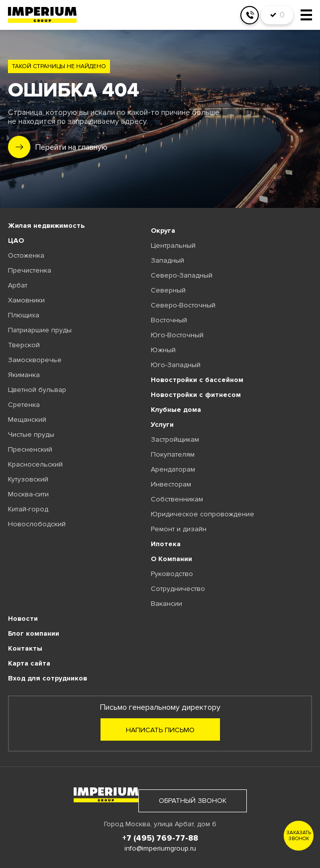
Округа (163, 231)
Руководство (172, 574)
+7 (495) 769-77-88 (160, 838)
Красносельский (35, 464)
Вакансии (166, 604)
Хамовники (26, 300)
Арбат (18, 285)
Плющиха (24, 315)
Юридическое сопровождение (203, 514)
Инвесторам (171, 484)
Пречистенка (30, 270)
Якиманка (24, 375)
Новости (23, 619)
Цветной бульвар (37, 390)
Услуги (162, 425)
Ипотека (166, 544)
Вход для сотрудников (48, 678)
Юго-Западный (176, 365)
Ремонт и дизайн (179, 529)
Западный (167, 260)
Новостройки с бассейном (197, 380)
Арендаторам (173, 469)
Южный (163, 350)
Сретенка (24, 405)
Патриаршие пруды (40, 330)
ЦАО (16, 241)
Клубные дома (176, 410)
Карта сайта (29, 663)
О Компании (171, 559)
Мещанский (27, 420)
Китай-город (28, 509)
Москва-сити (28, 494)
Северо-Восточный (183, 305)
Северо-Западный (182, 275)
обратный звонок (193, 801)
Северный (168, 290)
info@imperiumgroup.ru (160, 848)
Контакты (25, 648)
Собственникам (177, 499)
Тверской (24, 345)
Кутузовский (28, 479)
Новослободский (37, 524)
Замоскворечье (35, 360)
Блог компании (34, 633)
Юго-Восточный (177, 335)
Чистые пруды (31, 434)
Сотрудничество (178, 589)
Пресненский (30, 449)
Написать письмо (160, 730)
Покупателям (173, 454)
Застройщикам (175, 439)
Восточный (169, 320)
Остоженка (26, 255)
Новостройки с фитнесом (196, 395)
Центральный (173, 245)
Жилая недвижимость (46, 226)
